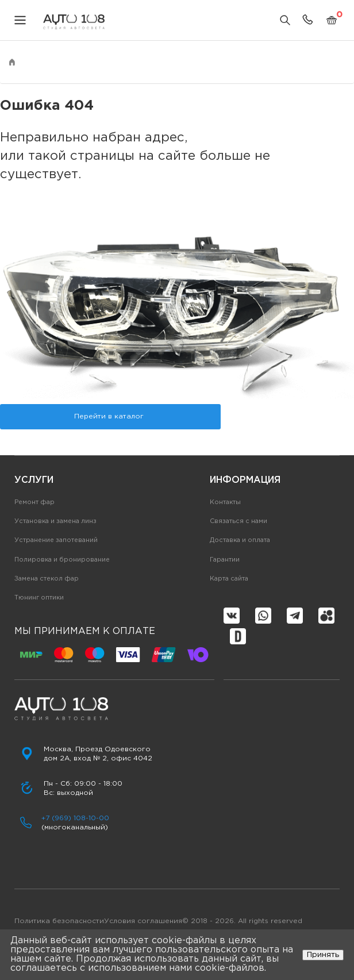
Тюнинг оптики (39, 598)
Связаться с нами (238, 521)
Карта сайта (229, 579)
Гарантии (225, 560)
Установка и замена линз (55, 521)
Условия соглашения (143, 921)
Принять (323, 955)
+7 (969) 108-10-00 (75, 818)
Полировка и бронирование (62, 560)
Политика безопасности (59, 921)
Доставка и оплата (240, 540)
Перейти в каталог (109, 416)
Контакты (225, 502)
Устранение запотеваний (56, 540)
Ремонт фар (34, 502)
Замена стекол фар (47, 579)
